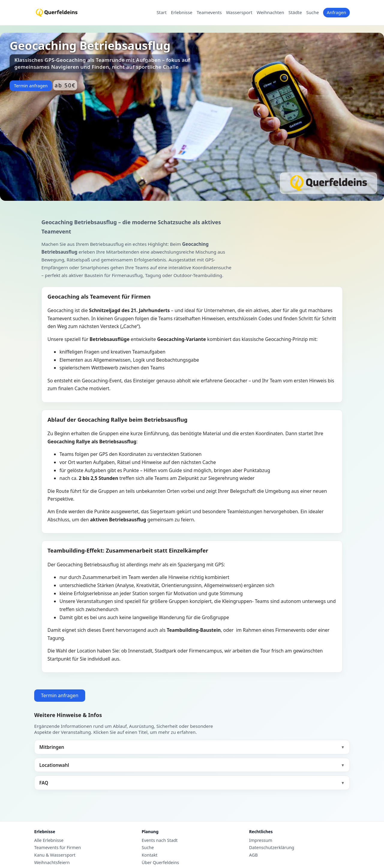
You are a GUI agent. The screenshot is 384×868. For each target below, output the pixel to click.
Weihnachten (270, 13)
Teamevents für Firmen (58, 848)
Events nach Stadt (160, 840)
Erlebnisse (182, 13)
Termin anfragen (31, 86)
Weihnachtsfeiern (52, 863)
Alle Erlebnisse (49, 840)
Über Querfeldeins (160, 863)
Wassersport (239, 13)
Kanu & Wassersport (55, 855)
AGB (253, 855)
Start (162, 13)
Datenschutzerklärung (271, 848)
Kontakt (150, 855)
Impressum (261, 840)
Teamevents (209, 13)
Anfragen (336, 12)
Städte (295, 13)
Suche (313, 13)
